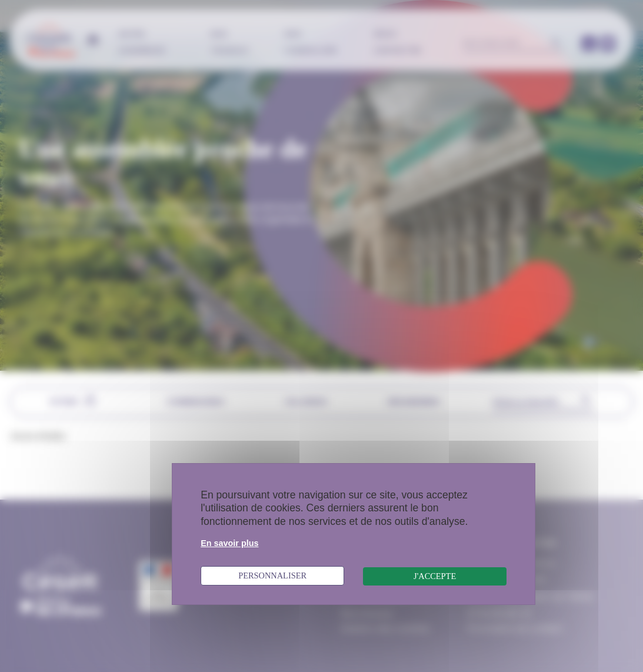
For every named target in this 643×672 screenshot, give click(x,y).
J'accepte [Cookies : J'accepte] (435, 576)
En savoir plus (229, 543)
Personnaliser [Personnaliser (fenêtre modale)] (272, 575)
